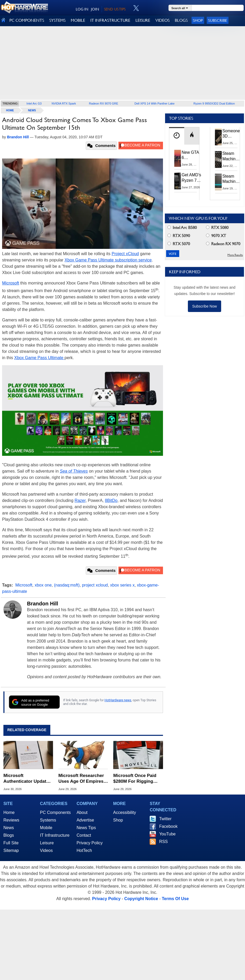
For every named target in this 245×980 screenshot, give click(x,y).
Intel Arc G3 (34, 103)
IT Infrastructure (55, 835)
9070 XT (216, 236)
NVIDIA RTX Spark (64, 103)
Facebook (168, 826)
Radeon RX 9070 (223, 244)
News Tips (86, 828)
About (82, 812)
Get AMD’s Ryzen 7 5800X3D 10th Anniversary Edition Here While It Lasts (192, 178)
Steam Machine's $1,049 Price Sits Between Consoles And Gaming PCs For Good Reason (232, 156)
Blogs (9, 835)
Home (9, 812)
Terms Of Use (175, 899)
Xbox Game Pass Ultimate (39, 358)
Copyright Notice (141, 899)
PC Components (55, 812)
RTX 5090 (179, 236)
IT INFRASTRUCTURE (110, 20)
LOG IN (82, 9)
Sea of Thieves (74, 471)
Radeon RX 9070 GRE (104, 103)
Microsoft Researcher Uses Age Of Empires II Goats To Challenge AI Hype (83, 779)
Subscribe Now (204, 306)
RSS (163, 842)
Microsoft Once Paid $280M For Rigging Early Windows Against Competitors (138, 779)
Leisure (47, 843)
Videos (47, 850)
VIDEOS (162, 20)
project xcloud (95, 585)
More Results (235, 255)
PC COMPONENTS (27, 20)
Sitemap (11, 850)
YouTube (167, 834)
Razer (80, 500)
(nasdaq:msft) (67, 585)
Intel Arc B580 (182, 228)
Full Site (11, 843)
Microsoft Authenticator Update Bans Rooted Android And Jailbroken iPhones (26, 779)
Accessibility (125, 812)
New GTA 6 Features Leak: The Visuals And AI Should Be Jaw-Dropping (191, 155)
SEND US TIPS (115, 9)
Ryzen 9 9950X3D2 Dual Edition (214, 103)
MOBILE (78, 20)
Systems (48, 820)
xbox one (43, 585)
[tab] (177, 136)
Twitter (165, 819)
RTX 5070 (179, 244)
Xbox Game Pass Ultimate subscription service (108, 260)
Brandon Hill (43, 604)
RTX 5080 (217, 228)
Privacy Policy (90, 843)
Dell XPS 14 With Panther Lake (154, 103)
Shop (198, 20)
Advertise (85, 820)
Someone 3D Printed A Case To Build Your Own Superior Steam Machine (231, 134)
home (10, 110)
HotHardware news (118, 700)
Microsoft (11, 283)
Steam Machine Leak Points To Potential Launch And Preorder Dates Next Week (231, 179)
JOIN (95, 9)
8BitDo (111, 500)
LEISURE (143, 20)
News (32, 110)
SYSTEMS (57, 20)
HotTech (84, 850)
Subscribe (218, 20)
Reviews (11, 820)
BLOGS (181, 20)
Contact (84, 835)
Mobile (46, 828)
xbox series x (122, 585)
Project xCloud (125, 254)
